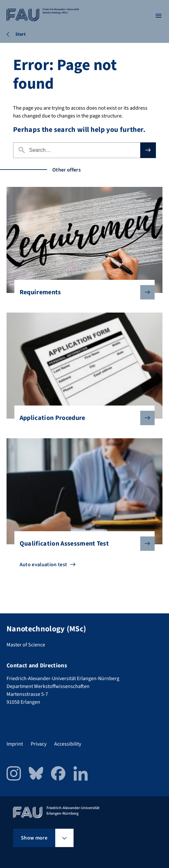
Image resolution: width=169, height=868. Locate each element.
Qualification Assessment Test (82, 544)
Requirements (82, 292)
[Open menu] (159, 16)
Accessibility (68, 744)
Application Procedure (82, 418)
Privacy (39, 744)
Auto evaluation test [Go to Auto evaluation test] (43, 565)
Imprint (15, 744)
